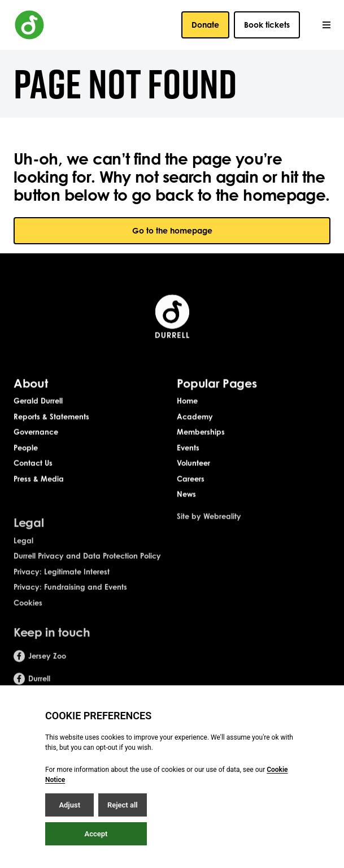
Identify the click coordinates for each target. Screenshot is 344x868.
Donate (205, 25)
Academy (195, 417)
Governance (36, 433)
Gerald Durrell (38, 401)
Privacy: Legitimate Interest (62, 578)
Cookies (28, 609)
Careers (191, 480)
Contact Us (33, 464)
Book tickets (267, 25)
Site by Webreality (209, 523)
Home (187, 401)
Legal (23, 547)
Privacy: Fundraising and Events (70, 594)
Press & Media (39, 480)
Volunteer (193, 464)
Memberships (201, 433)
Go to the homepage (172, 230)
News (186, 495)
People (26, 448)
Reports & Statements (51, 417)
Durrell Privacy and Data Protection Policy (87, 563)
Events (188, 448)
